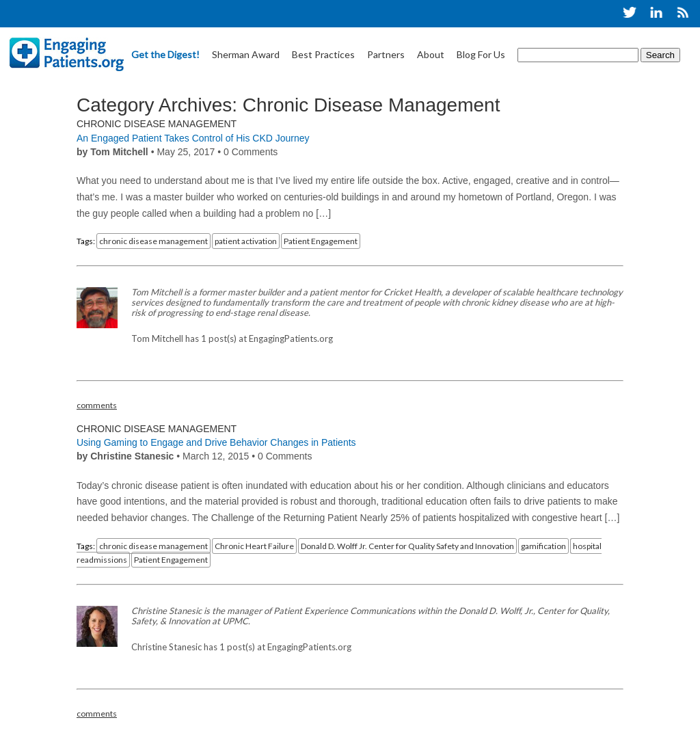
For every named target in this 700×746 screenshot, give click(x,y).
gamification (543, 546)
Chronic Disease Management (157, 124)
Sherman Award (246, 54)
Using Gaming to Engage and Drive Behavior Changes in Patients (216, 442)
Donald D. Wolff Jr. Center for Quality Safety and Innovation (407, 546)
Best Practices (323, 54)
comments (97, 405)
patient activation (246, 241)
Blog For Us (481, 54)
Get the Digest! (165, 54)
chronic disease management (153, 241)
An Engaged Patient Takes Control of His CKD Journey (193, 138)
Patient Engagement (321, 241)
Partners (386, 54)
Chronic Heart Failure (254, 546)
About (431, 54)
